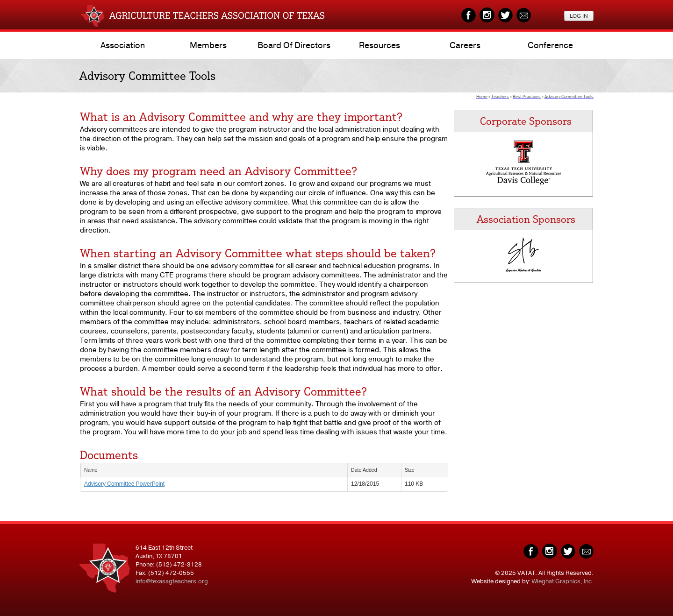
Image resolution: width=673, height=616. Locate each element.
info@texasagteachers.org (172, 581)
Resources (379, 45)
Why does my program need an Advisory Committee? (218, 171)
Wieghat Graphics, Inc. (563, 581)
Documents (109, 455)
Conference (550, 45)
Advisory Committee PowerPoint (124, 484)
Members (208, 45)
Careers (465, 45)
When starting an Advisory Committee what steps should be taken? (258, 253)
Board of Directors (294, 45)
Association (123, 45)
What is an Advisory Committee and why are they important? (241, 117)
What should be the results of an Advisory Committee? (223, 391)
